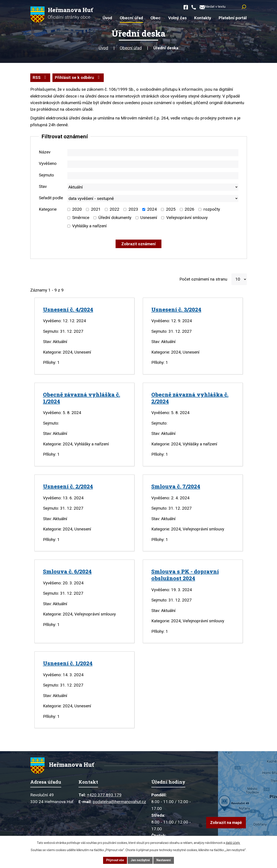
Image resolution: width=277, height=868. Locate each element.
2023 (133, 210)
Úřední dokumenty (115, 218)
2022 (114, 210)
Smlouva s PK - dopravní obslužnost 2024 (185, 575)
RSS (40, 78)
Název (45, 152)
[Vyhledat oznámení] (138, 244)
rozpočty (212, 210)
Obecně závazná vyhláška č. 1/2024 (82, 398)
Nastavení (164, 860)
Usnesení (149, 218)
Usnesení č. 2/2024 (68, 486)
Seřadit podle (51, 198)
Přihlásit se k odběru (78, 78)
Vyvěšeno (48, 164)
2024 (152, 210)
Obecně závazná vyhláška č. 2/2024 (190, 398)
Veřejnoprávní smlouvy (187, 218)
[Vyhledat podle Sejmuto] (153, 176)
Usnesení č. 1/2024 (68, 664)
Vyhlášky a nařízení (89, 226)
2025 (171, 210)
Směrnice (81, 218)
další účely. (233, 843)
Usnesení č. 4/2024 (68, 310)
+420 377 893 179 (104, 796)
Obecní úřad (131, 48)
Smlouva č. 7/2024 (176, 486)
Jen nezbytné (140, 860)
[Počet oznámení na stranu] (239, 280)
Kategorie (48, 210)
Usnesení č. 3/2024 (176, 310)
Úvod (103, 48)
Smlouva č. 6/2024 (67, 572)
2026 (189, 210)
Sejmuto (46, 175)
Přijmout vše (115, 860)
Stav (43, 187)
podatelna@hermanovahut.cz (119, 803)
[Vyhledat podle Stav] (153, 187)
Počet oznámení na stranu (203, 279)
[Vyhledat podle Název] (153, 153)
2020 (77, 210)
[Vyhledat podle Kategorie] (69, 210)
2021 (96, 210)
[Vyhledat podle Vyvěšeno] (153, 165)
